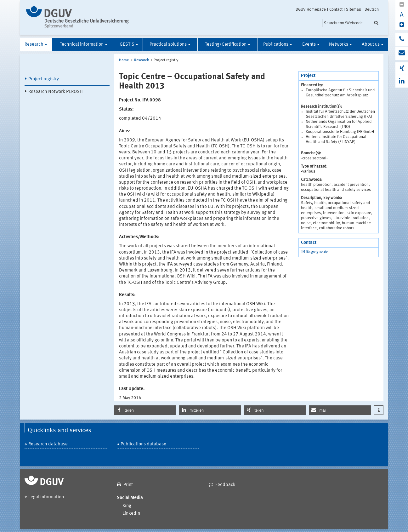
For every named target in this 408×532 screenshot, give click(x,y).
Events (309, 45)
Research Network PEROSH (56, 92)
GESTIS (127, 45)
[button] (145, 410)
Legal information (46, 497)
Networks (339, 45)
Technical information (82, 45)
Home (124, 60)
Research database (48, 444)
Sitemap (354, 9)
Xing (127, 506)
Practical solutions (168, 45)
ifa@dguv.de (317, 252)
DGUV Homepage (311, 9)
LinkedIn (131, 514)
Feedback (225, 485)
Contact (336, 9)
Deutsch (372, 9)
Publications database (143, 444)
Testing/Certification (226, 45)
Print (128, 485)
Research (34, 45)
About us (371, 45)
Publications (276, 45)
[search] (351, 23)
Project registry (44, 79)
